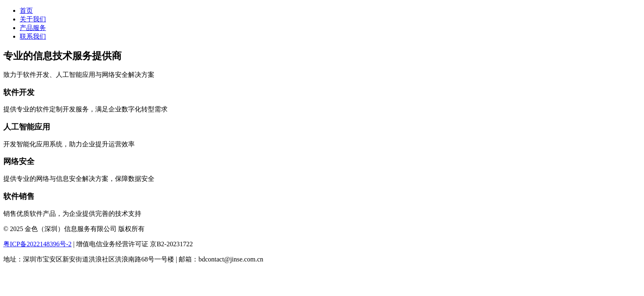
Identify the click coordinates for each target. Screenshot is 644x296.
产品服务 (33, 28)
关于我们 (33, 19)
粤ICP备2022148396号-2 (37, 244)
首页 (26, 10)
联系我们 (33, 36)
